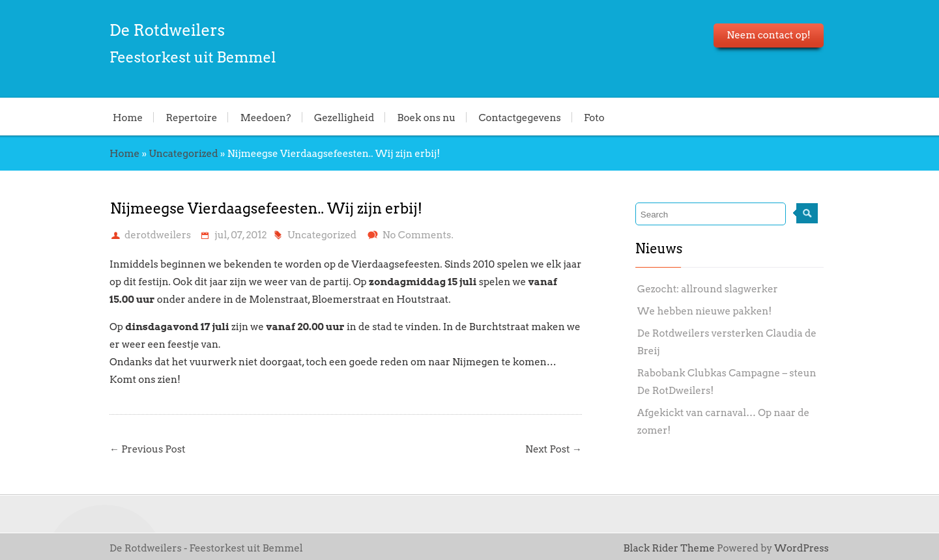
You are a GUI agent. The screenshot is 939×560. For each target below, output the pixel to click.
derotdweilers (158, 235)
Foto (594, 117)
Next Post (554, 449)
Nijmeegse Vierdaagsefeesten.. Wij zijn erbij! (266, 208)
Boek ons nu (427, 117)
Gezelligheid (344, 117)
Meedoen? (266, 117)
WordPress (802, 548)
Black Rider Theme (669, 548)
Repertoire (191, 117)
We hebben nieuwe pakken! (704, 311)
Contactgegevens (519, 117)
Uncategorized (183, 154)
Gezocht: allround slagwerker (708, 289)
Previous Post (148, 449)
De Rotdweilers (167, 30)
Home (128, 117)
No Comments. (418, 235)
